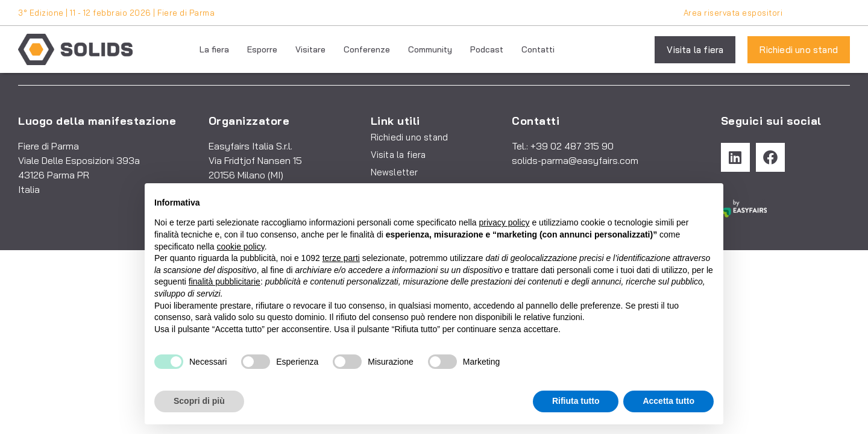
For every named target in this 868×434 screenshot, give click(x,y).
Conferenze (367, 49)
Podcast (487, 49)
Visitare (310, 49)
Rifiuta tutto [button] (576, 401)
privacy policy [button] (505, 222)
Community (430, 49)
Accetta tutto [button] (668, 401)
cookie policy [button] (241, 247)
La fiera (214, 49)
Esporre (262, 49)
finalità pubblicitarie (225, 281)
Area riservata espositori (733, 13)
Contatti (538, 49)
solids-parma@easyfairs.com (575, 160)
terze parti (341, 258)
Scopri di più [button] (199, 401)
